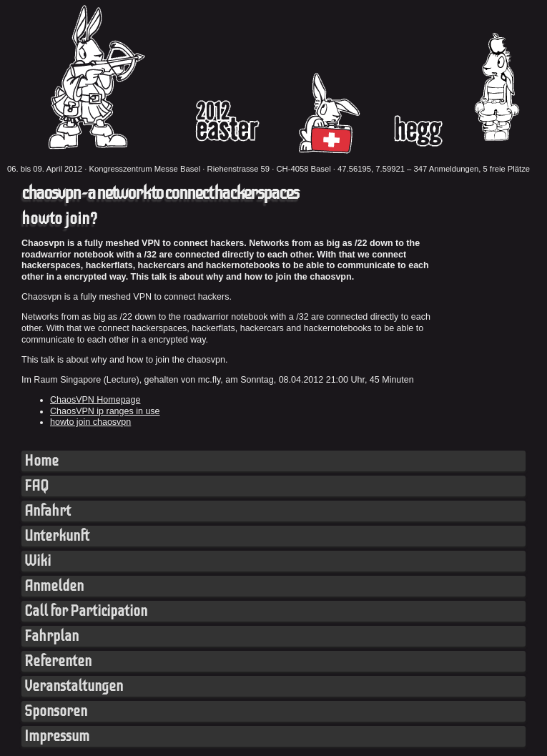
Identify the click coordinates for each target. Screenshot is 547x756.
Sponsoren (56, 711)
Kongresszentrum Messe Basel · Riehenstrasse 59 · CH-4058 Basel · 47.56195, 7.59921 (247, 169)
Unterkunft (57, 536)
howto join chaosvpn (90, 422)
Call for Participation (86, 611)
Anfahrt (48, 511)
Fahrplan (51, 636)
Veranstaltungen (74, 686)
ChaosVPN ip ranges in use (105, 411)
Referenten (58, 661)
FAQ (36, 486)
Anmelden (54, 586)
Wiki (38, 561)
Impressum (57, 736)
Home (41, 461)
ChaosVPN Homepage (95, 400)
